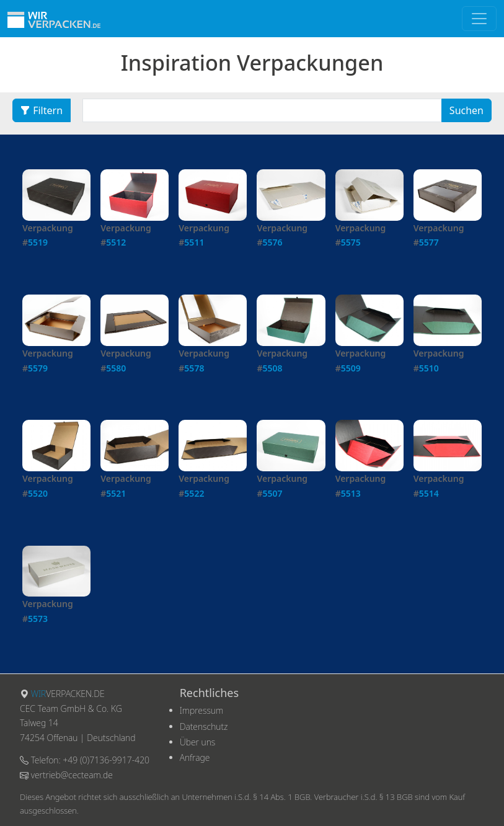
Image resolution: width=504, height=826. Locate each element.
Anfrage (195, 757)
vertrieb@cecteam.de (72, 775)
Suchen (466, 110)
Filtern (42, 110)
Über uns (198, 742)
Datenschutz (204, 726)
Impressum (202, 710)
